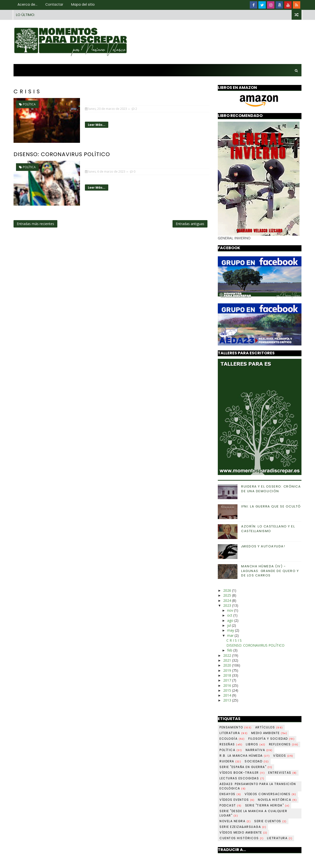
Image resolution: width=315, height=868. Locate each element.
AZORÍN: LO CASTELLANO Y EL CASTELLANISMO (268, 529)
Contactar (54, 4)
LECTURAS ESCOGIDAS (242, 778)
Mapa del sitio (83, 4)
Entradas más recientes (35, 224)
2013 (228, 700)
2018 (228, 675)
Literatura (234, 733)
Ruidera (230, 761)
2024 (228, 600)
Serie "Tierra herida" (267, 805)
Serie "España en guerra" (246, 767)
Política (29, 104)
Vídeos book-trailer (242, 773)
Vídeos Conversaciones (270, 794)
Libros (256, 744)
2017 (228, 680)
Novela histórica (277, 800)
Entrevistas (283, 773)
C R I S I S (27, 91)
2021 (228, 660)
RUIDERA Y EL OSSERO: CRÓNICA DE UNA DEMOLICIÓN (271, 489)
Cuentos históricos (242, 838)
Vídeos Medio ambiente (244, 832)
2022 (228, 655)
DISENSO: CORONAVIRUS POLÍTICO (62, 154)
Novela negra (235, 821)
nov (231, 610)
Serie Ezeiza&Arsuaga (243, 827)
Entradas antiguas (190, 224)
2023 (228, 605)
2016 (228, 685)
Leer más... (97, 125)
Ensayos (230, 794)
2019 (228, 670)
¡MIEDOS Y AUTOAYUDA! (263, 546)
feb (230, 650)
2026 (228, 590)
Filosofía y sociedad (272, 739)
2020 (228, 665)
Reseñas (231, 744)
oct (230, 615)
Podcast (231, 805)
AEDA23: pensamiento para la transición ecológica (258, 786)
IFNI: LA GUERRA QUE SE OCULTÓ (271, 506)
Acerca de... (27, 4)
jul (229, 625)
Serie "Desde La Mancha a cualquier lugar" (253, 813)
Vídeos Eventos (237, 800)
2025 (228, 595)
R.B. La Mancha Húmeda (245, 756)
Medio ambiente (269, 733)
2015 (228, 690)
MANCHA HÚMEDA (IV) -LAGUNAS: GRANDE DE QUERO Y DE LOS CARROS (270, 571)
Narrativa (259, 750)
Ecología (232, 739)
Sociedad (257, 761)
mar (231, 635)
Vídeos (283, 756)
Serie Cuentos (270, 821)
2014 (228, 695)
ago (231, 620)
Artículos (269, 727)
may (231, 630)
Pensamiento (236, 727)
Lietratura (280, 838)
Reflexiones (284, 744)
